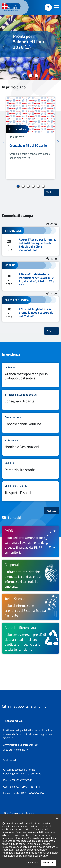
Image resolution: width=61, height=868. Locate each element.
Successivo (58, 47)
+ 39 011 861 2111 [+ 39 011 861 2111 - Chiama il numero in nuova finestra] (29, 787)
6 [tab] (43, 186)
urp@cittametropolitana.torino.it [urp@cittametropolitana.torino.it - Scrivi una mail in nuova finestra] (23, 824)
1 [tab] (25, 76)
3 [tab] (36, 76)
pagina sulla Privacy (37, 866)
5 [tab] (38, 186)
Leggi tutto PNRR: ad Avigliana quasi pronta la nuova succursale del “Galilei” (30, 309)
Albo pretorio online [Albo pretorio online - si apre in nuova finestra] (14, 750)
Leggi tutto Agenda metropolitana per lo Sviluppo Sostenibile (30, 375)
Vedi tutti (53, 192)
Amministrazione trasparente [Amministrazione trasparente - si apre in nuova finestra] (20, 745)
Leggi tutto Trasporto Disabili (30, 491)
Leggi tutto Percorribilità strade (30, 469)
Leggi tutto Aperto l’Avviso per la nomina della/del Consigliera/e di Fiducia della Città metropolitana (30, 241)
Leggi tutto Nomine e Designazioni (30, 446)
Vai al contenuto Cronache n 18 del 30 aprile (30, 138)
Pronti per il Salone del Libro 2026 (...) (28, 42)
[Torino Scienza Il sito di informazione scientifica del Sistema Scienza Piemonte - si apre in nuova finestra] (30, 607)
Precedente (3, 47)
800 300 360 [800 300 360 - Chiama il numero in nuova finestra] (34, 793)
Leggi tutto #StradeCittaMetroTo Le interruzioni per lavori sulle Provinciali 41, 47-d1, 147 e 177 (30, 276)
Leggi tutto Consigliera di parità (30, 400)
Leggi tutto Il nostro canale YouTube (30, 423)
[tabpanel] (30, 47)
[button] (57, 7)
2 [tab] (30, 76)
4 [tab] (33, 186)
